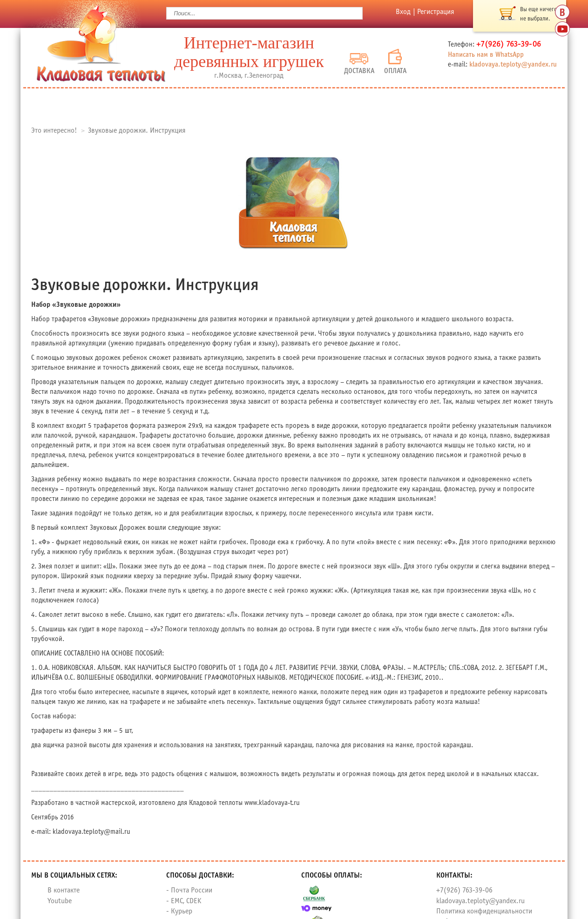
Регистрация (436, 12)
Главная (62, 103)
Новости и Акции (432, 103)
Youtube (60, 901)
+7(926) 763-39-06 (464, 890)
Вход (403, 12)
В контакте (64, 890)
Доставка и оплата (314, 103)
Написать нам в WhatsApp (486, 55)
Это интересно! (54, 131)
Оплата (395, 62)
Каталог (122, 103)
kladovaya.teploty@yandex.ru (513, 65)
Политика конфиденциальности (484, 911)
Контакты (523, 103)
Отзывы (225, 103)
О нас (175, 103)
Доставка (359, 64)
